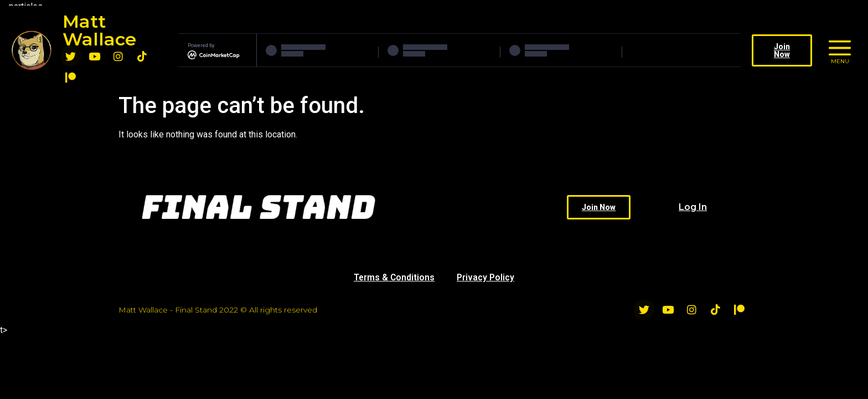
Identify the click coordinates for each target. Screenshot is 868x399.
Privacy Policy (486, 277)
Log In (693, 207)
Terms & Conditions (394, 277)
